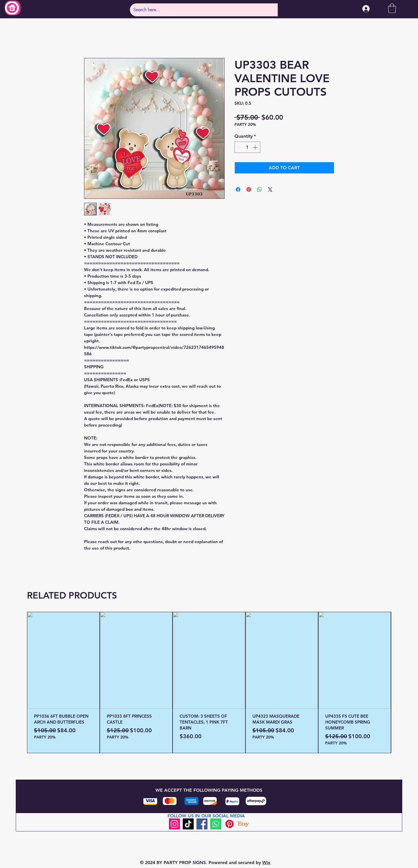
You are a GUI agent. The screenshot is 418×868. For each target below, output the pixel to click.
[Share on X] (270, 189)
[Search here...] (200, 10)
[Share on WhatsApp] (259, 189)
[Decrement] (239, 147)
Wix (266, 863)
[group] (209, 682)
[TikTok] (188, 824)
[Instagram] (174, 824)
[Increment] (256, 147)
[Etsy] (243, 824)
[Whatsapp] (216, 824)
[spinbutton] (247, 147)
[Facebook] (202, 824)
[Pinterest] (230, 824)
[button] (392, 8)
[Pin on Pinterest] (249, 189)
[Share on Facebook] (238, 189)
